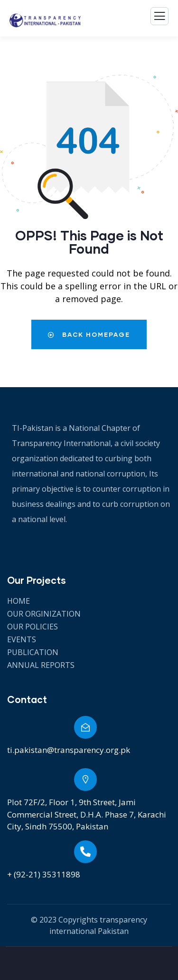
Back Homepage (89, 334)
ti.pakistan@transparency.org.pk (69, 750)
